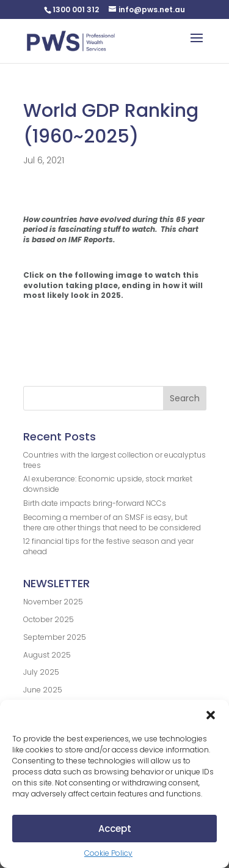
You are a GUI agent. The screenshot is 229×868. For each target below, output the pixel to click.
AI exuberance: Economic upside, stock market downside (108, 484)
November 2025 (53, 602)
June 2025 (43, 690)
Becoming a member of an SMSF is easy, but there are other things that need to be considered (112, 522)
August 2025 (47, 655)
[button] (211, 715)
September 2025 (55, 637)
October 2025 (49, 619)
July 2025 (41, 672)
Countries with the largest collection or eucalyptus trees (114, 460)
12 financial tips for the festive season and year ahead (108, 546)
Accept (115, 829)
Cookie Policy (108, 853)
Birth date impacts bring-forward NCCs (95, 503)
